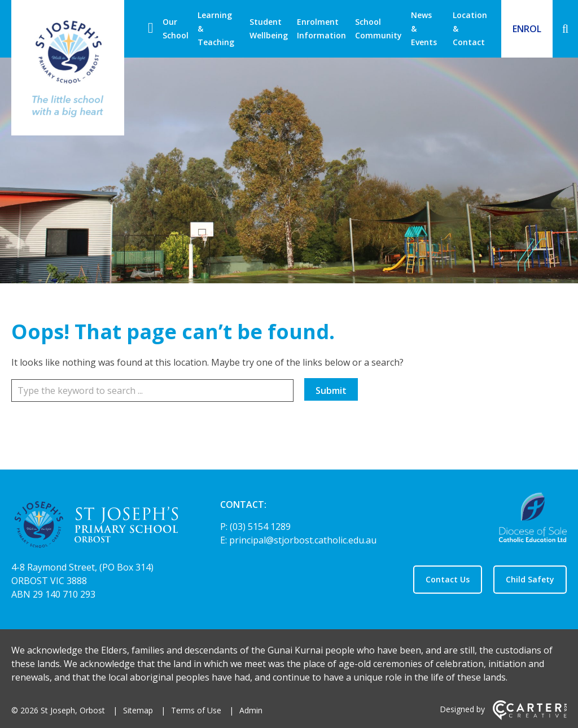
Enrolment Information (321, 28)
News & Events (424, 28)
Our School (176, 28)
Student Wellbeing (269, 28)
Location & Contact (470, 28)
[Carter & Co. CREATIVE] (530, 717)
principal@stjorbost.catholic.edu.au (303, 540)
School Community (378, 28)
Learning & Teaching (216, 28)
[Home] (96, 526)
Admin (251, 710)
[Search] (565, 29)
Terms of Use (196, 710)
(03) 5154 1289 (260, 527)
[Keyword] (152, 391)
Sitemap (138, 710)
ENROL (527, 29)
